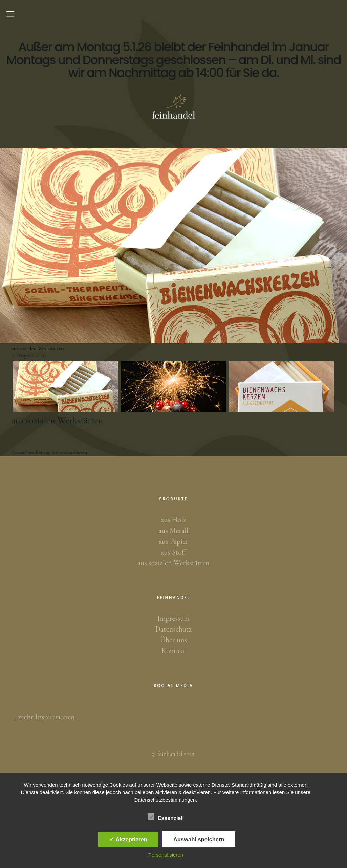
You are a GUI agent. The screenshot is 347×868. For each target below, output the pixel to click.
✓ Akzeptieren (128, 839)
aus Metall (173, 531)
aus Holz (173, 520)
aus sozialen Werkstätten (173, 563)
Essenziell (166, 817)
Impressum (173, 618)
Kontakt (173, 651)
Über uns (173, 640)
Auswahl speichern (199, 839)
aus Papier (174, 541)
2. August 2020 (29, 355)
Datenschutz (173, 629)
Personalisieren (166, 855)
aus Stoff (173, 552)
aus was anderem (49, 452)
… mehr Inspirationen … (46, 717)
